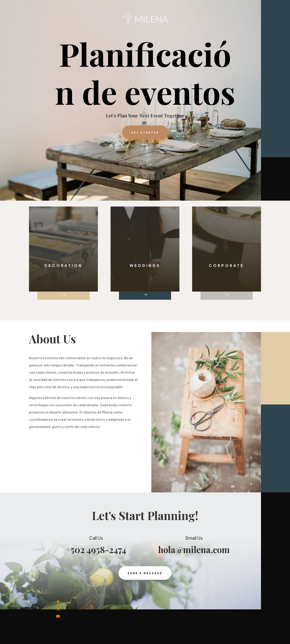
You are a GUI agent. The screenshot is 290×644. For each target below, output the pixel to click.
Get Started (145, 132)
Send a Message (145, 585)
